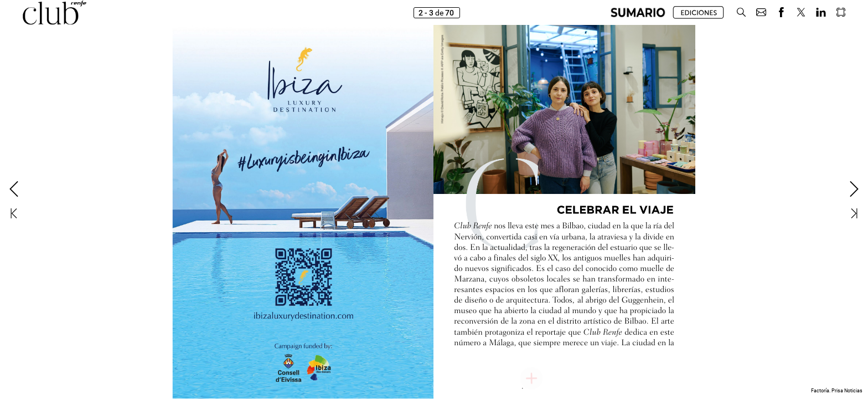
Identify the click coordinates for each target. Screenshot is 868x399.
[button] (741, 12)
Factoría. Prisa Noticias (837, 391)
